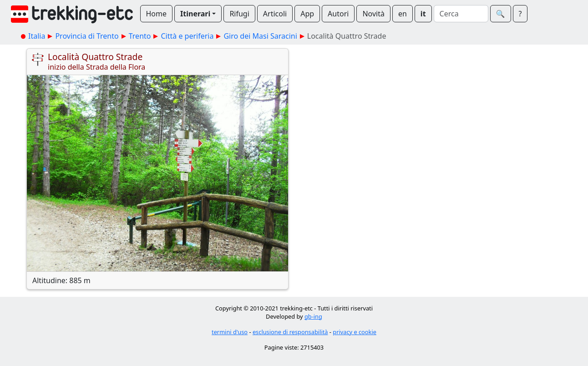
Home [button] (157, 14)
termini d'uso (230, 332)
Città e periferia (187, 36)
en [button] (403, 14)
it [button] (423, 14)
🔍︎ (501, 14)
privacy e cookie (355, 332)
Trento (140, 36)
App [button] (307, 14)
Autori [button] (338, 14)
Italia (37, 36)
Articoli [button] (275, 14)
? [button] (520, 14)
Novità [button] (373, 14)
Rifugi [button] (239, 14)
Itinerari (195, 14)
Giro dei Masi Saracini (260, 36)
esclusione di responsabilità (290, 332)
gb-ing (313, 316)
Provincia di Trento (87, 36)
